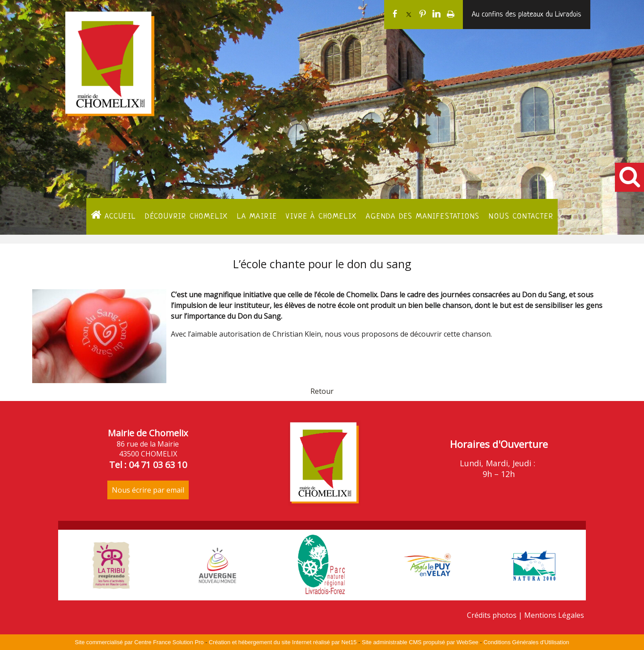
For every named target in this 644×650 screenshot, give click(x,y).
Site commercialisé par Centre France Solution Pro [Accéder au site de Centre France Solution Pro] (139, 642)
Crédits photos (492, 615)
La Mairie (257, 217)
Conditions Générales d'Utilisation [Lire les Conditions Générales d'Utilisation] (526, 642)
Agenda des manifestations (423, 217)
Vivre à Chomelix (321, 217)
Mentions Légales (554, 615)
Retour (322, 391)
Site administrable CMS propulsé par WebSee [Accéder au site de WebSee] (420, 642)
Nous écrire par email (148, 490)
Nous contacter (521, 217)
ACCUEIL (113, 215)
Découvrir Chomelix (186, 217)
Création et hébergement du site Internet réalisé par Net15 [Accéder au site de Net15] (283, 642)
